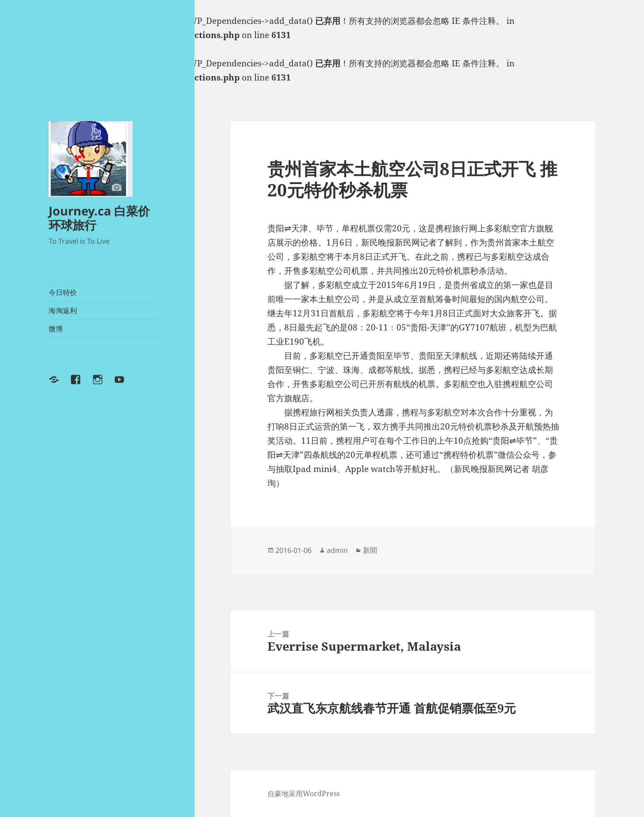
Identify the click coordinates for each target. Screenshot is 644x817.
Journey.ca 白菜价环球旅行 (99, 218)
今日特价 (63, 292)
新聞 (370, 550)
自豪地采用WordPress (304, 794)
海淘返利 (63, 311)
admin (337, 550)
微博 (56, 329)
